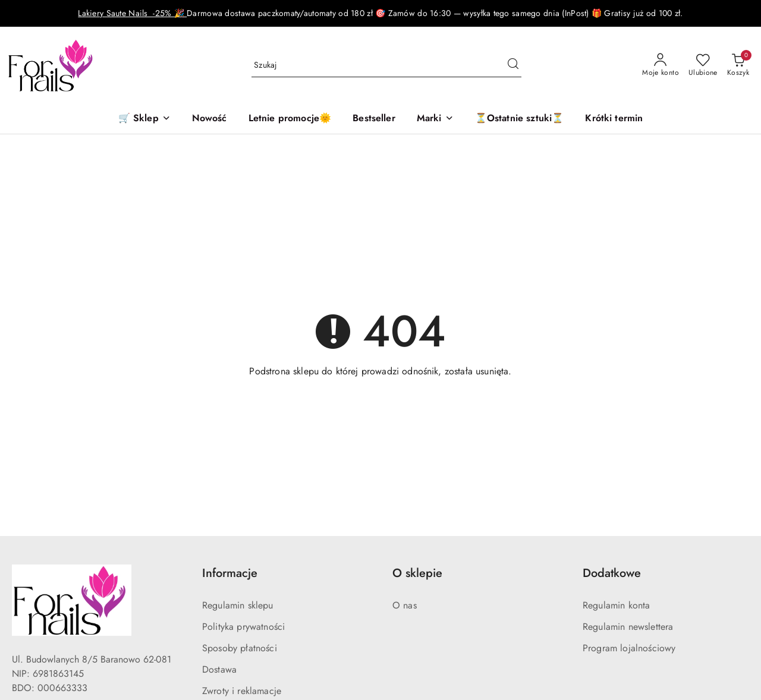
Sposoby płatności (240, 648)
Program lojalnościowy (629, 648)
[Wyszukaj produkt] (386, 65)
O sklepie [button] (417, 573)
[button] (435, 119)
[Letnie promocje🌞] (290, 119)
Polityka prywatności (243, 627)
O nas (405, 605)
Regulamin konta (616, 605)
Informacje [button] (230, 573)
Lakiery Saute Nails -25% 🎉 (132, 13)
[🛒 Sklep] (144, 119)
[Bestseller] (374, 119)
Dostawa (219, 669)
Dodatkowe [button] (612, 573)
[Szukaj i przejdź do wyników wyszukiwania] (513, 65)
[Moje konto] (661, 65)
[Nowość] (210, 119)
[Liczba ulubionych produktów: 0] (703, 65)
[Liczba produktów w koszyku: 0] (738, 65)
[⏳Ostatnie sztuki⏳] (520, 119)
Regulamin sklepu (238, 605)
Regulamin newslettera (628, 627)
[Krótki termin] (614, 119)
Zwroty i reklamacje (242, 691)
